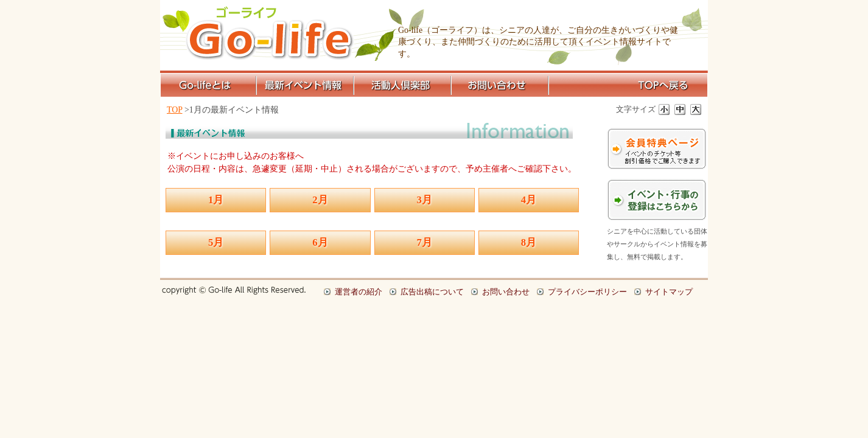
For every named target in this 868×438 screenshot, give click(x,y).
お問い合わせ (501, 85)
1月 (216, 200)
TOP (175, 110)
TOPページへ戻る (629, 85)
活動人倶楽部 (404, 85)
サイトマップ (669, 292)
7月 (425, 242)
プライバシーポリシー (587, 292)
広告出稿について (432, 292)
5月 (216, 242)
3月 (425, 200)
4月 (529, 200)
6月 (320, 242)
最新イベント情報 (306, 85)
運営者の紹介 (359, 292)
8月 (529, 242)
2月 (320, 200)
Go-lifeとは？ (209, 85)
